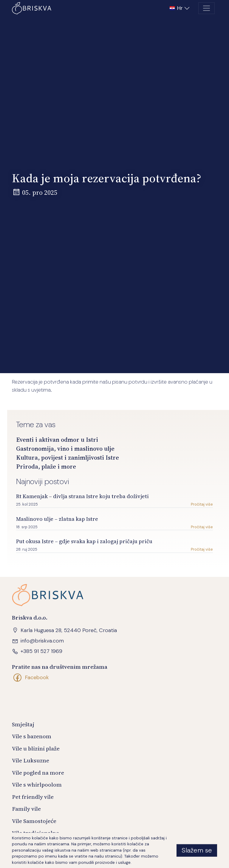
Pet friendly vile (33, 797)
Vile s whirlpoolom (37, 784)
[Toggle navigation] (206, 8)
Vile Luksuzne (31, 760)
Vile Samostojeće (34, 821)
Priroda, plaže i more (46, 467)
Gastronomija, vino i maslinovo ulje (65, 449)
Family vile (26, 809)
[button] (180, 8)
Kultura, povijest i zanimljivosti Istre (68, 458)
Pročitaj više (202, 505)
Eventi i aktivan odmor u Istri (57, 440)
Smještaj (23, 724)
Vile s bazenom (32, 736)
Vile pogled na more (38, 773)
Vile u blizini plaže (36, 748)
